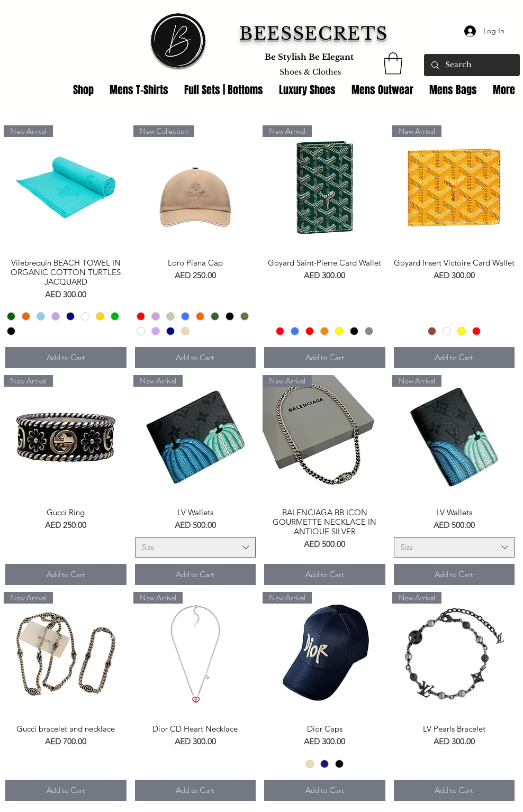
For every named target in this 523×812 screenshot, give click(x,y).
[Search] (471, 65)
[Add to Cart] (66, 358)
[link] (393, 63)
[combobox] (196, 548)
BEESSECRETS (314, 34)
